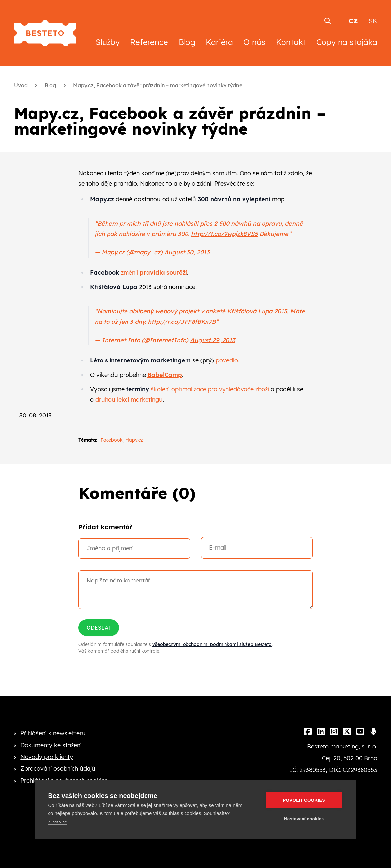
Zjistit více (58, 822)
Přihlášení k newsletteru (53, 733)
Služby (108, 42)
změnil (154, 273)
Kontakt (291, 42)
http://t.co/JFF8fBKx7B (182, 322)
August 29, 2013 (213, 340)
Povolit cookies (304, 800)
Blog (187, 42)
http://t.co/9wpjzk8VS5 (224, 234)
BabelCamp (165, 375)
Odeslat (99, 628)
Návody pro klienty (47, 757)
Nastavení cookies (304, 819)
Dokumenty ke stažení (51, 745)
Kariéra (219, 42)
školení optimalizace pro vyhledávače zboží (210, 389)
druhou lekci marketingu (129, 400)
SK (373, 21)
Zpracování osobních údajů (58, 769)
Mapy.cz (134, 440)
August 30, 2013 (187, 252)
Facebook (112, 440)
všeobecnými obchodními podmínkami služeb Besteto (212, 644)
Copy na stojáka (347, 42)
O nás (254, 42)
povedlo (227, 360)
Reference (149, 42)
